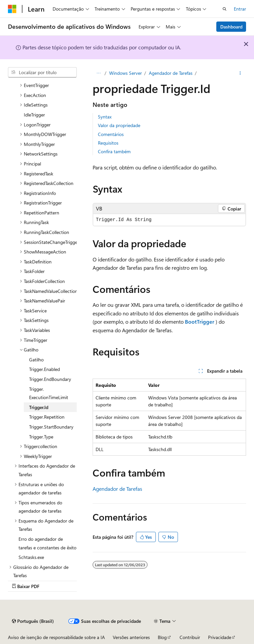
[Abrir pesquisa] (225, 9)
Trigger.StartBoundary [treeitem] (51, 427)
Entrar (240, 9)
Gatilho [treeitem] (36, 360)
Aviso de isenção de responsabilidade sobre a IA (56, 637)
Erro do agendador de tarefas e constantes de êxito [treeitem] (47, 543)
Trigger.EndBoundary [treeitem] (50, 379)
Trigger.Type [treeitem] (41, 437)
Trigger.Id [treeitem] (39, 407)
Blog (162, 637)
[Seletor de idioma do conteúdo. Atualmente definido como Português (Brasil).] (33, 621)
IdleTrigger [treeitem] (34, 115)
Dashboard (231, 27)
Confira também (114, 151)
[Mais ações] (240, 73)
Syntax (105, 117)
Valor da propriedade (119, 125)
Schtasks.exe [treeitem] (31, 557)
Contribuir (190, 637)
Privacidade (220, 637)
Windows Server (126, 73)
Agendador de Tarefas (171, 73)
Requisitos (108, 143)
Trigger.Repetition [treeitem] (47, 417)
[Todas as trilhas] (98, 73)
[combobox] (42, 72)
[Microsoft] (12, 9)
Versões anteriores (131, 637)
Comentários (111, 134)
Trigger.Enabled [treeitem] (44, 369)
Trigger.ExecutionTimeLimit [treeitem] (49, 393)
